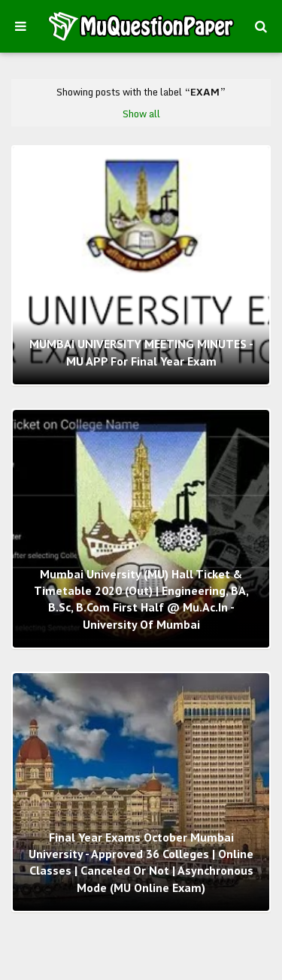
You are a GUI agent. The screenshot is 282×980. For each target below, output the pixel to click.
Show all (141, 114)
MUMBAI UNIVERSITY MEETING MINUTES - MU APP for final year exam (141, 352)
